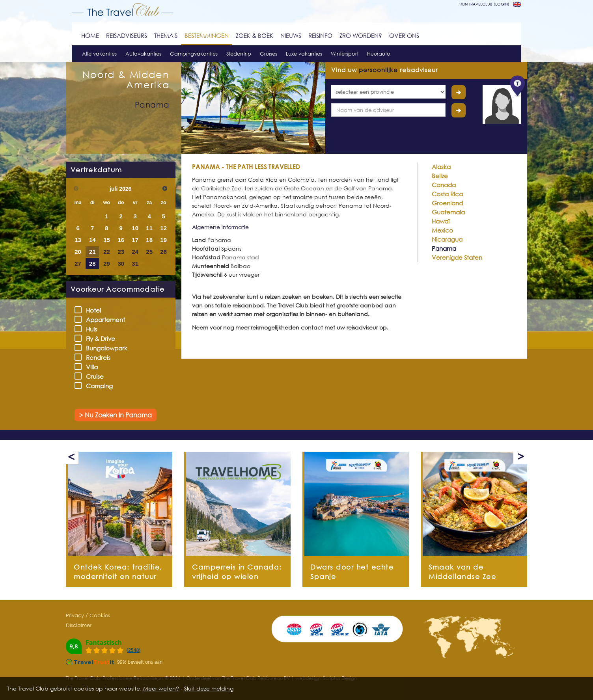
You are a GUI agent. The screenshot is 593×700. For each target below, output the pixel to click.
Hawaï (441, 221)
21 (92, 252)
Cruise (92, 376)
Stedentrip (239, 54)
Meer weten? (161, 688)
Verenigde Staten (457, 257)
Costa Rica (447, 194)
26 (163, 252)
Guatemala (448, 212)
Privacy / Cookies (88, 615)
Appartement (102, 319)
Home (90, 35)
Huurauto (379, 54)
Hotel (90, 310)
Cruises (269, 54)
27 (78, 263)
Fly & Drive (97, 338)
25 (149, 252)
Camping (96, 386)
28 (92, 263)
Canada (444, 185)
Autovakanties (143, 54)
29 (107, 263)
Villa (89, 367)
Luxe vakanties (304, 54)
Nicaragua (447, 239)
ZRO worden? (361, 35)
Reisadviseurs (127, 35)
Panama (444, 248)
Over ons (404, 35)
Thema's (166, 35)
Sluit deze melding (209, 688)
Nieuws (291, 35)
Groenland (447, 203)
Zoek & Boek (255, 35)
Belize (440, 176)
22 (107, 252)
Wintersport (345, 54)
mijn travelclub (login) (484, 4)
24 (135, 252)
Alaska (441, 167)
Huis (88, 329)
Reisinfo (320, 35)
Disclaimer (79, 625)
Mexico (442, 230)
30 (121, 263)
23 (121, 252)
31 (135, 263)
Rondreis (95, 357)
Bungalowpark (103, 348)
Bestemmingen (207, 35)
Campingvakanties (194, 54)
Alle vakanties (99, 54)
